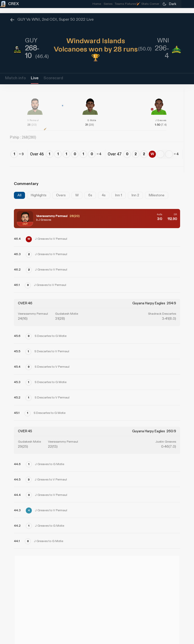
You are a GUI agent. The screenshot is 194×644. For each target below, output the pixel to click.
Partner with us (169, 601)
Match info (15, 78)
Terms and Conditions (162, 629)
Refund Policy (26, 615)
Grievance (20, 601)
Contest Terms (25, 629)
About (16, 587)
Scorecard (53, 78)
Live (35, 78)
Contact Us (173, 587)
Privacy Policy (170, 615)
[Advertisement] (175, 359)
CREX (21, 567)
